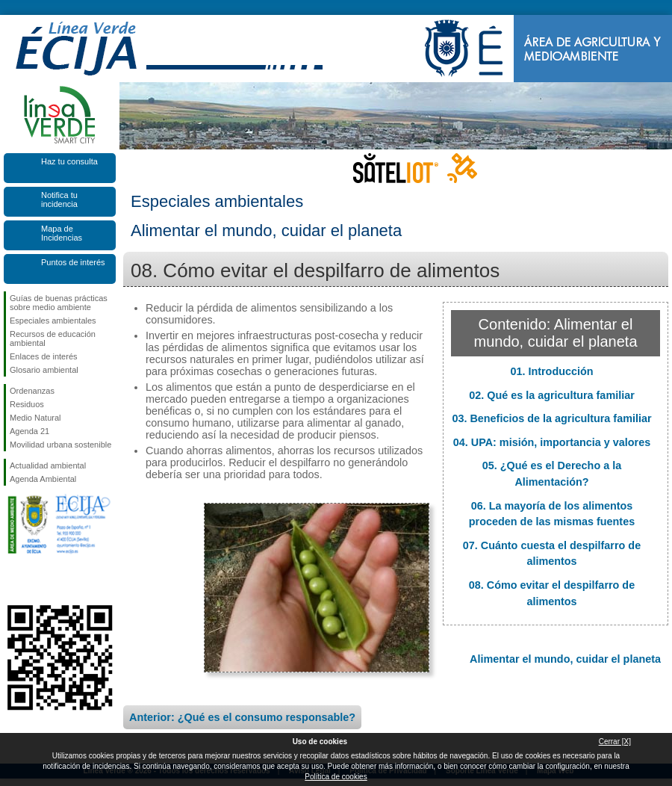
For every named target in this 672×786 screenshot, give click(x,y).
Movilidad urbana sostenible (60, 445)
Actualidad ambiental (48, 465)
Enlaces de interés (44, 356)
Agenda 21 (29, 431)
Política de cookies (336, 777)
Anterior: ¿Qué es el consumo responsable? (242, 717)
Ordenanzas (32, 391)
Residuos (27, 404)
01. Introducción (551, 371)
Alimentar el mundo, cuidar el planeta (565, 659)
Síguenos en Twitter (37, 581)
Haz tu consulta (69, 161)
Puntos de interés (73, 262)
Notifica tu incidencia (59, 199)
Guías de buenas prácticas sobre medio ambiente (59, 303)
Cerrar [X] (615, 742)
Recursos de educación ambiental (53, 338)
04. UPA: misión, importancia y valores (552, 442)
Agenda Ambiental (43, 479)
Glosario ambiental (44, 370)
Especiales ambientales (53, 321)
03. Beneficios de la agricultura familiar (551, 418)
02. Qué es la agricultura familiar (552, 395)
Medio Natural (35, 418)
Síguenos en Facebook (13, 581)
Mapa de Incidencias (62, 233)
